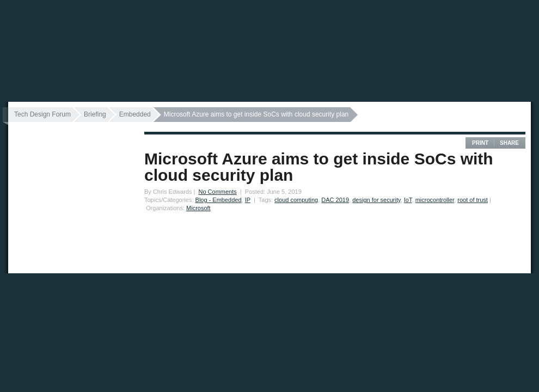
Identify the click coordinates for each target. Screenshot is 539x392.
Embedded (135, 114)
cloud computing (296, 200)
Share (509, 143)
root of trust (473, 200)
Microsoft (198, 208)
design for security (376, 200)
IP (248, 200)
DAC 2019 (335, 200)
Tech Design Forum (42, 114)
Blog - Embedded (219, 200)
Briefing (95, 114)
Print (480, 143)
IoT (408, 200)
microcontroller (435, 200)
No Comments (217, 192)
